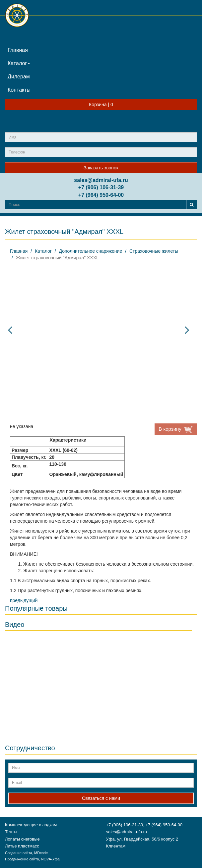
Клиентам (116, 846)
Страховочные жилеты (154, 251)
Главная (18, 50)
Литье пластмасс (22, 846)
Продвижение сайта (22, 859)
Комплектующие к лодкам (31, 825)
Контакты (19, 90)
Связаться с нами (101, 798)
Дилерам (19, 77)
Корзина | (101, 105)
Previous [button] (10, 330)
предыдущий (24, 600)
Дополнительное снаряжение (91, 251)
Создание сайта (19, 853)
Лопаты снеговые (22, 839)
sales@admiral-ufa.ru (101, 180)
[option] (99, 330)
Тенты (11, 832)
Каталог (19, 63)
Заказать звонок (101, 168)
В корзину (176, 429)
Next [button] (187, 330)
